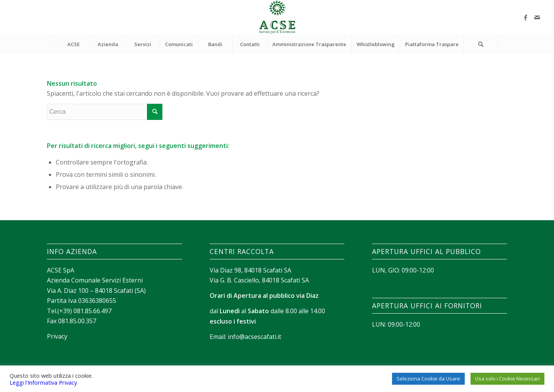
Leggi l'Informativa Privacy (43, 382)
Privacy (57, 336)
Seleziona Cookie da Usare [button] (428, 379)
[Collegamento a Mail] (537, 17)
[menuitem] (73, 44)
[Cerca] (481, 44)
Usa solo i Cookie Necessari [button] (507, 379)
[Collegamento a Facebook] (526, 17)
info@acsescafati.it (254, 337)
